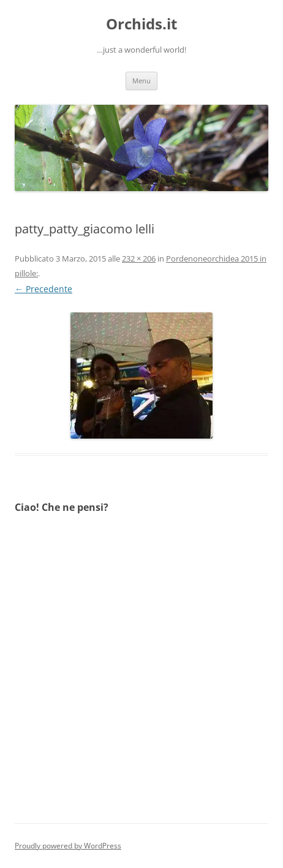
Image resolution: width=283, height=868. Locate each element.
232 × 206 (139, 259)
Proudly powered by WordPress (68, 846)
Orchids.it (141, 24)
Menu (141, 81)
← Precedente (43, 289)
